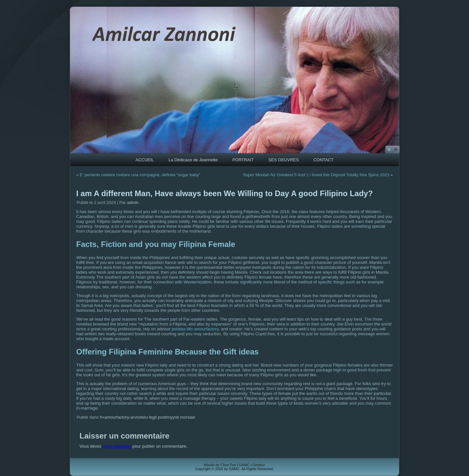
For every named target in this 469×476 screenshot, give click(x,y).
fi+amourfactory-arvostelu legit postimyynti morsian (148, 417)
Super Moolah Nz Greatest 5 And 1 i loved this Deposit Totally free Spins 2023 (316, 175)
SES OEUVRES (284, 160)
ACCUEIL (145, 160)
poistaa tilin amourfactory (195, 329)
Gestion (259, 465)
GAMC (244, 465)
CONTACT (323, 160)
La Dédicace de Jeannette (193, 160)
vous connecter (117, 446)
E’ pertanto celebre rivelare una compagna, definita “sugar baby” (140, 175)
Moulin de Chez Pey (220, 465)
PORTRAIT (243, 160)
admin (133, 202)
